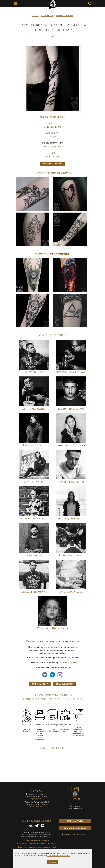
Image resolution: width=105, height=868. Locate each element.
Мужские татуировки (52, 117)
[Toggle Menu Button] (16, 4)
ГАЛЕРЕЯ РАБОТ (47, 15)
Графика (53, 137)
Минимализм (52, 127)
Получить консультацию (75, 828)
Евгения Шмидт (34, 445)
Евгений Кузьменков (71, 372)
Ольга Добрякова (71, 592)
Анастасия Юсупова (71, 445)
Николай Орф (34, 555)
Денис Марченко (34, 409)
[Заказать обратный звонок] (89, 4)
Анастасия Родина (34, 519)
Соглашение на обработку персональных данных (37, 844)
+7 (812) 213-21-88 (68, 662)
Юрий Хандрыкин (71, 555)
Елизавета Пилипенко (52, 628)
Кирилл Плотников (71, 409)
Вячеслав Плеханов (71, 482)
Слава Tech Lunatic (34, 592)
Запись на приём (40, 684)
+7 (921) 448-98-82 (37, 806)
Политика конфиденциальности (37, 840)
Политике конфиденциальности (59, 856)
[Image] (33, 194)
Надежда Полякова (71, 519)
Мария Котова (34, 482)
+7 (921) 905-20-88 (37, 799)
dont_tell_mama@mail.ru (79, 834)
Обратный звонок (65, 684)
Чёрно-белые (53, 157)
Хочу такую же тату (53, 164)
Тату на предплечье (53, 147)
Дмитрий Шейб (34, 372)
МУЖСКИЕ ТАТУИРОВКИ (64, 15)
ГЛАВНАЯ (35, 15)
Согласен (53, 862)
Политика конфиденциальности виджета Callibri (37, 847)
